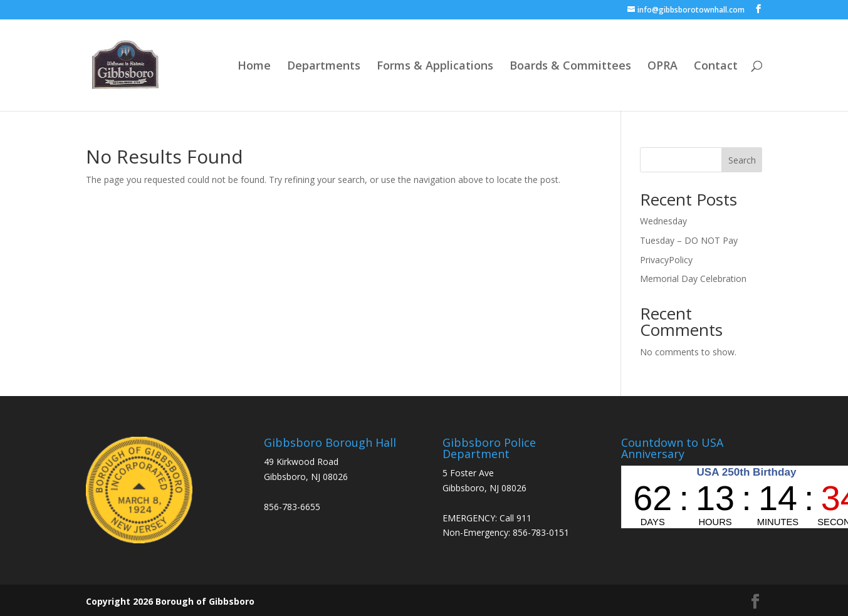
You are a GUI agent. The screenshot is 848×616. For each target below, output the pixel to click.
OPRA (662, 67)
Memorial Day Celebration (693, 279)
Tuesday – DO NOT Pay (689, 240)
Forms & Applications (435, 67)
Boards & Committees (570, 67)
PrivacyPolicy (666, 260)
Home (254, 67)
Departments (324, 67)
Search (742, 160)
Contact (716, 67)
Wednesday (663, 221)
